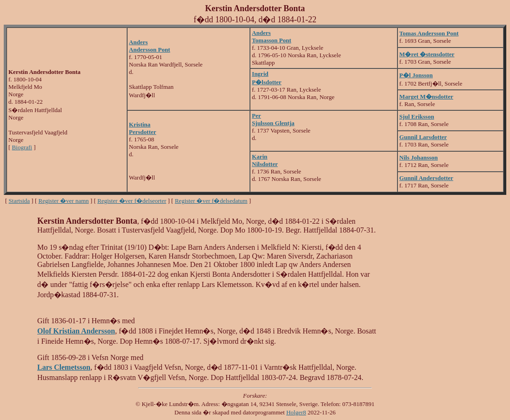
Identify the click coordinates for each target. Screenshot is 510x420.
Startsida (20, 201)
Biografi (22, 147)
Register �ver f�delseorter (132, 201)
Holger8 (296, 412)
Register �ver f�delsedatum (211, 201)
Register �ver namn (64, 201)
